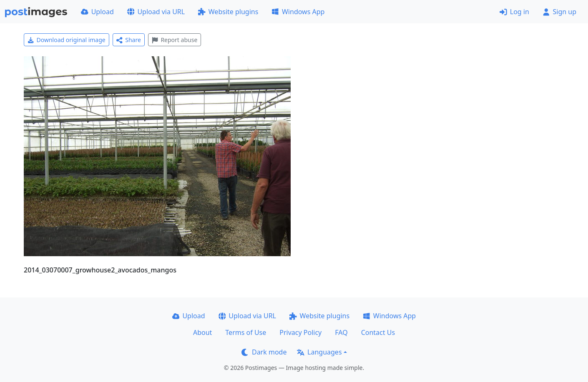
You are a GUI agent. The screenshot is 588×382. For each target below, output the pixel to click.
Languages (319, 352)
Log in (514, 12)
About (202, 332)
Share (129, 40)
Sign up (559, 12)
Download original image (67, 40)
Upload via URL (156, 12)
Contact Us (378, 332)
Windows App (298, 12)
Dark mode (264, 352)
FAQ (341, 332)
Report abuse (175, 40)
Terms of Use (246, 332)
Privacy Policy (300, 332)
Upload (97, 12)
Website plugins (228, 12)
